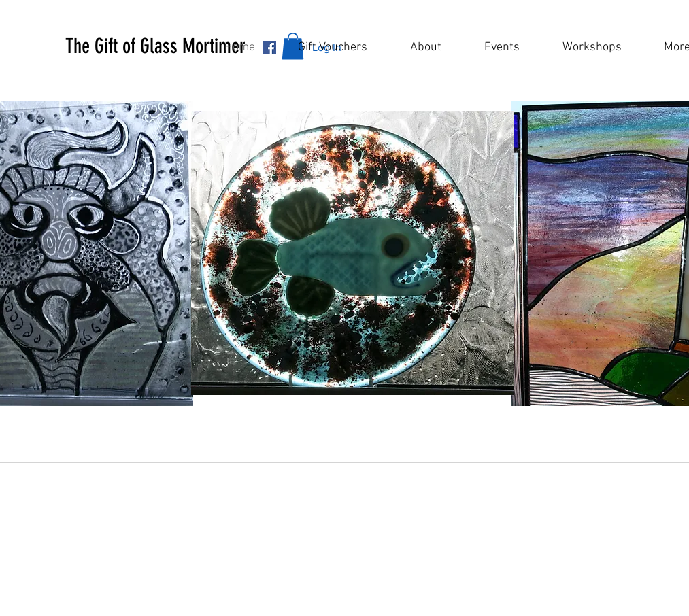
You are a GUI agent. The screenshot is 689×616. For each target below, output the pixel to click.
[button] (185, 46)
